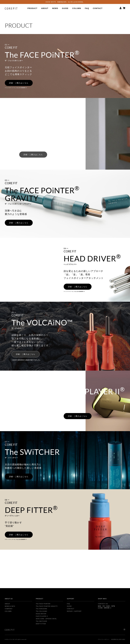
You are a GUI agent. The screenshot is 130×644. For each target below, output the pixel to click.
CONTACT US (103, 604)
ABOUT (45, 8)
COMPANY (9, 609)
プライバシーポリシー (104, 639)
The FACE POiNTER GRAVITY (47, 606)
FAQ (87, 8)
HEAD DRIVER (41, 614)
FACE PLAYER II (42, 616)
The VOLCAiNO (42, 611)
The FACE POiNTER (43, 604)
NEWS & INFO (10, 606)
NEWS (55, 8)
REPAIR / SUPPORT (74, 611)
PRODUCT (32, 8)
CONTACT (98, 8)
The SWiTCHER (41, 621)
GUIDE (65, 8)
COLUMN (77, 8)
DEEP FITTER (41, 624)
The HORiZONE (42, 609)
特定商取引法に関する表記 (118, 639)
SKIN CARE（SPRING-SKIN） (47, 619)
